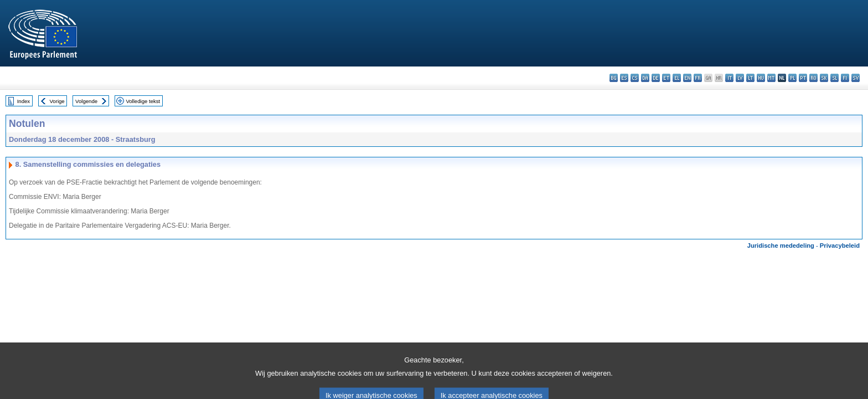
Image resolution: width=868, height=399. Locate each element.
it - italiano (729, 78)
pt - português (803, 78)
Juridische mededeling (781, 245)
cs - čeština (635, 78)
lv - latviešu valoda (740, 78)
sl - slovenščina (835, 78)
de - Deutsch (656, 78)
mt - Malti (771, 78)
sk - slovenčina (824, 78)
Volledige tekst (143, 101)
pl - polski (792, 78)
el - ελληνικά (677, 78)
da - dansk (645, 78)
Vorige (57, 101)
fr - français (698, 78)
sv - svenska (856, 78)
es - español (624, 78)
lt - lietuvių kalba (750, 78)
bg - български (614, 78)
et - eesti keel (666, 78)
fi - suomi (845, 78)
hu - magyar (761, 78)
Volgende (86, 101)
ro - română (813, 78)
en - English (687, 78)
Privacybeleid (840, 245)
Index (24, 101)
